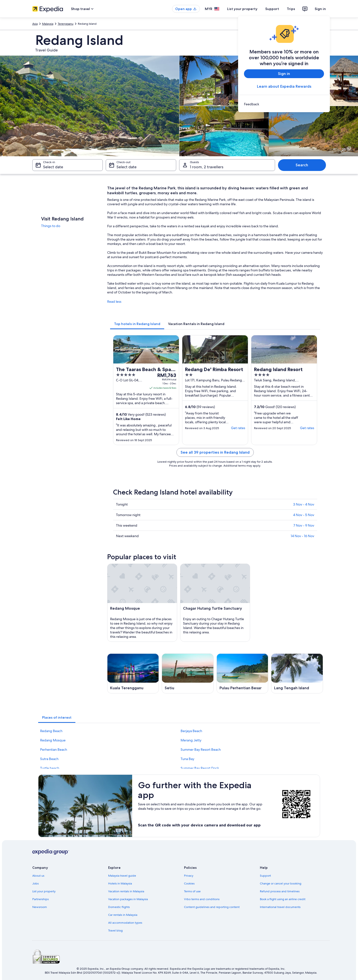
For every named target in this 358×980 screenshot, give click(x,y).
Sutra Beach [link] (49, 759)
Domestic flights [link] (119, 907)
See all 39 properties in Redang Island (215, 452)
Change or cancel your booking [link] (281, 883)
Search (302, 165)
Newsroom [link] (40, 907)
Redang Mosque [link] (53, 740)
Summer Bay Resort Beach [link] (201, 750)
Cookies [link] (189, 883)
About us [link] (38, 876)
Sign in (320, 9)
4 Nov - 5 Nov (304, 515)
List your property (242, 9)
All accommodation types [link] (125, 923)
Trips (291, 9)
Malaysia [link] (48, 24)
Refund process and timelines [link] (280, 891)
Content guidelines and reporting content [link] (212, 907)
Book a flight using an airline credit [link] (283, 899)
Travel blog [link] (115, 931)
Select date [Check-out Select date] (127, 167)
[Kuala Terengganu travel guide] (133, 673)
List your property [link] (44, 891)
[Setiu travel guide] (188, 673)
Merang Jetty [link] (191, 740)
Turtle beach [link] (50, 768)
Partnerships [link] (40, 899)
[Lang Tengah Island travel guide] (297, 673)
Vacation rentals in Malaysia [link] (126, 891)
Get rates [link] (238, 428)
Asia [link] (35, 24)
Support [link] (265, 876)
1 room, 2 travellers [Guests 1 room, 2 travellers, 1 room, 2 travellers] (207, 167)
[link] (284, 104)
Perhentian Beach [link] (54, 750)
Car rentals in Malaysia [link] (123, 915)
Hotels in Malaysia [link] (120, 883)
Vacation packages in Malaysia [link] (128, 899)
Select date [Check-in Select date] (53, 167)
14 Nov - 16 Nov (302, 536)
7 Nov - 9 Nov (304, 525)
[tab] (137, 324)
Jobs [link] (35, 883)
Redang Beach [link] (51, 731)
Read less (114, 302)
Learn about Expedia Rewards (284, 86)
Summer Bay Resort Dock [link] (200, 768)
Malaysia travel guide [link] (122, 876)
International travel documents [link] (280, 907)
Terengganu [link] (66, 24)
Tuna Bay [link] (187, 759)
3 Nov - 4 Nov (304, 504)
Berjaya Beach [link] (191, 731)
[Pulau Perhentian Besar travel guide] (243, 673)
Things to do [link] (51, 226)
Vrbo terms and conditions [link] (202, 899)
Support (272, 9)
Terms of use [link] (192, 891)
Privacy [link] (189, 876)
